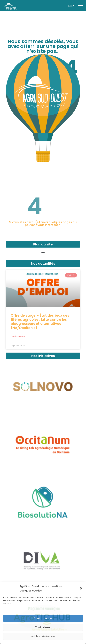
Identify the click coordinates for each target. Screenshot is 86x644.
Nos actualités (43, 263)
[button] (81, 588)
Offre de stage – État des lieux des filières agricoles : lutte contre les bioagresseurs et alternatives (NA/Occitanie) (40, 322)
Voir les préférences (43, 636)
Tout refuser (43, 627)
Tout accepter (43, 618)
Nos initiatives (43, 356)
